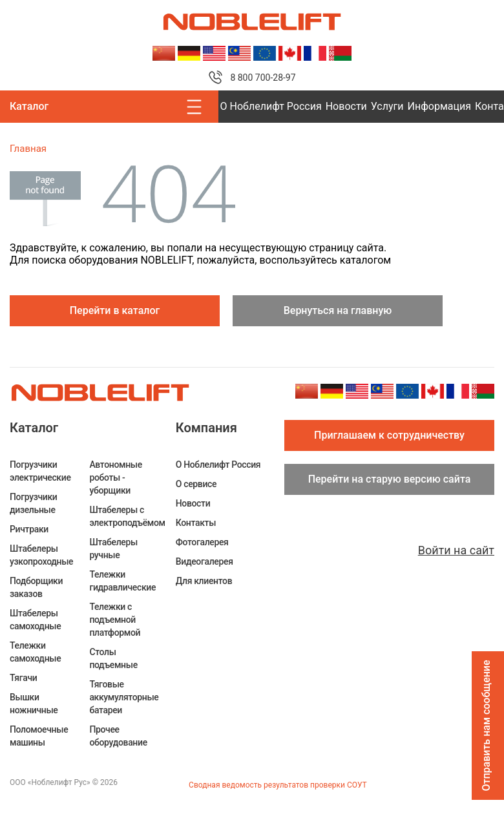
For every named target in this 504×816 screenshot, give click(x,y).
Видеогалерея (205, 561)
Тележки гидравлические (122, 581)
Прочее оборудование (118, 736)
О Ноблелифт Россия (271, 106)
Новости (346, 106)
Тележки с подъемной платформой (115, 620)
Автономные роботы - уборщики (116, 477)
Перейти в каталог (115, 310)
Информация (439, 106)
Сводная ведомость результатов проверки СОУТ (278, 785)
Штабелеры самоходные (35, 620)
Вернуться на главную (338, 310)
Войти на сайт (456, 550)
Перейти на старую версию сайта (390, 479)
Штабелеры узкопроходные (41, 555)
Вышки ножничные (34, 704)
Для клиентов (204, 581)
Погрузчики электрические (40, 471)
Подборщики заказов (36, 587)
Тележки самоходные (35, 652)
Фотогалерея (202, 542)
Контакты (196, 523)
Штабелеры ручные (113, 549)
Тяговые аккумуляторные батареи (124, 697)
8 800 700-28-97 (263, 78)
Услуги (387, 106)
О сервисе (196, 484)
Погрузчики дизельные (34, 503)
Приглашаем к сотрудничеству (389, 435)
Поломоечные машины (39, 736)
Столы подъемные (113, 658)
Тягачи (23, 678)
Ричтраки (29, 529)
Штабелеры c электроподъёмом (127, 516)
